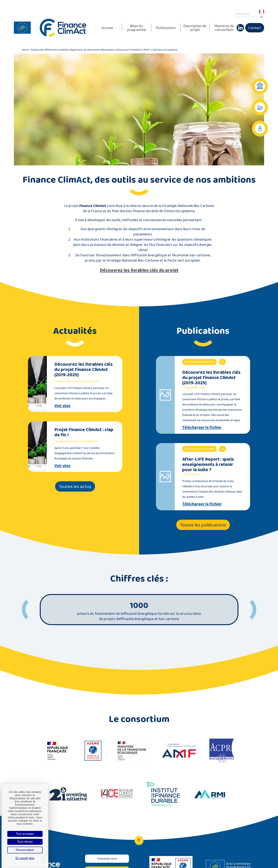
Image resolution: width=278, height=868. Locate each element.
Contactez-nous (107, 859)
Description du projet (195, 28)
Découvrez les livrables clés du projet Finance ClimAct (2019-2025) (84, 369)
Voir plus (62, 406)
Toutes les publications (203, 525)
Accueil (107, 28)
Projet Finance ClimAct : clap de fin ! (84, 432)
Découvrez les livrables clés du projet (139, 270)
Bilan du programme (136, 28)
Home (25, 50)
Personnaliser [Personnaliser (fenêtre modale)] (25, 850)
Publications (166, 28)
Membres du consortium (224, 28)
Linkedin (240, 26)
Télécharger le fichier (202, 427)
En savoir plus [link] (25, 858)
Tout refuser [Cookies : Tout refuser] (25, 842)
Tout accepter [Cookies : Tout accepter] (25, 834)
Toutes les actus (75, 486)
